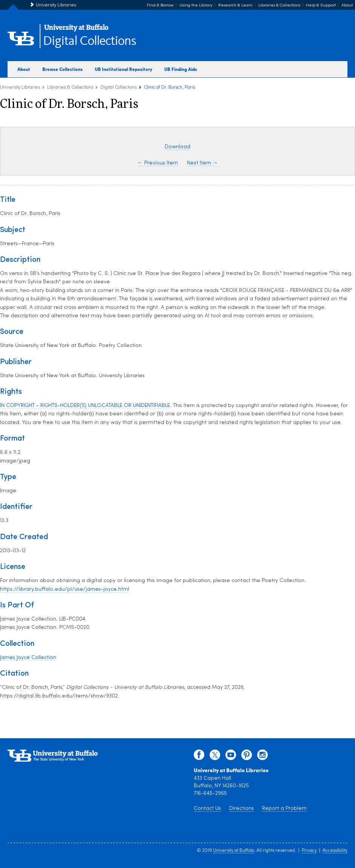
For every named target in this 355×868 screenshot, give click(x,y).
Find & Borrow (160, 5)
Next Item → (202, 163)
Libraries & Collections (279, 5)
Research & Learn (235, 5)
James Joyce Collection (28, 658)
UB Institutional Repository (123, 69)
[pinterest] (247, 757)
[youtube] (231, 757)
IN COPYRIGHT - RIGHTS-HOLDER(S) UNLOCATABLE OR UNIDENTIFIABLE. (86, 406)
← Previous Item (158, 163)
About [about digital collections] (24, 69)
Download (177, 147)
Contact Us (207, 809)
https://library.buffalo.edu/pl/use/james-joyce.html (65, 589)
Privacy (309, 851)
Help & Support (321, 5)
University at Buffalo (234, 851)
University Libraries (56, 5)
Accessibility (335, 851)
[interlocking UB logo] (76, 30)
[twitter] (215, 757)
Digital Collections (90, 41)
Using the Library (196, 5)
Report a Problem (284, 809)
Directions (242, 809)
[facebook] (199, 757)
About (347, 5)
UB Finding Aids (181, 69)
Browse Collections (63, 69)
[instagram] (262, 757)
